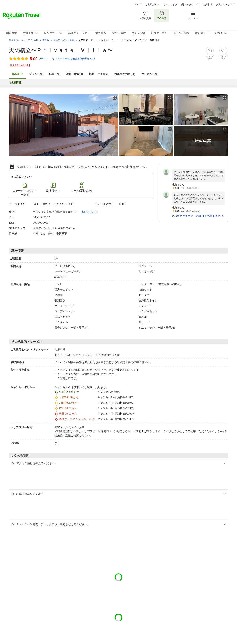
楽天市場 (207, 5)
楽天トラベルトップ (19, 40)
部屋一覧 (54, 74)
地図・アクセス (98, 74)
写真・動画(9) (74, 74)
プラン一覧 (36, 74)
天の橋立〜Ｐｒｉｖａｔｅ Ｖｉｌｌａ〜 (61, 50)
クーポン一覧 (150, 74)
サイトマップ (170, 5)
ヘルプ (138, 5)
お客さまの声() (125, 74)
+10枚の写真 (201, 141)
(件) (44, 59)
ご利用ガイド (152, 5)
